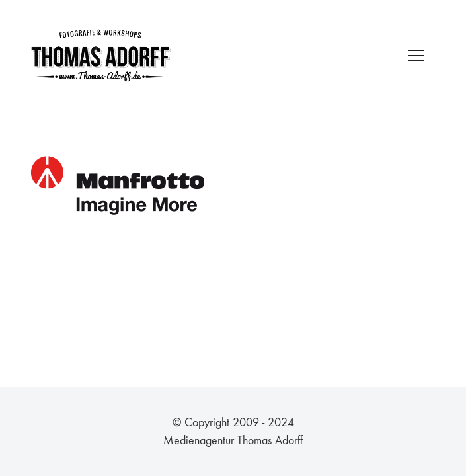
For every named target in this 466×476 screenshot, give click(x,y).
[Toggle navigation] (416, 56)
